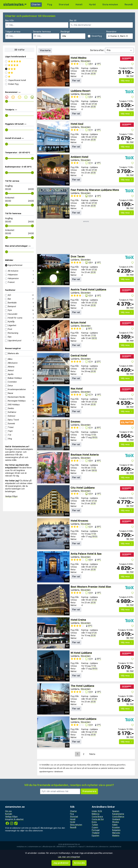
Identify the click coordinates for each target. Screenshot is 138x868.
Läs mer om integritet (69, 857)
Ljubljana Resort (81, 91)
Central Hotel (79, 355)
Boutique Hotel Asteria (85, 455)
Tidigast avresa (13, 32)
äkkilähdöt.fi (61, 847)
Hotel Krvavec (79, 521)
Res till (73, 21)
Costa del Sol (98, 819)
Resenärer (111, 32)
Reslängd (65, 32)
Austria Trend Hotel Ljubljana (88, 289)
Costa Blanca (118, 817)
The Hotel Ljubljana (82, 686)
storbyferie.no (116, 847)
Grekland (116, 819)
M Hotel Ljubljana (81, 653)
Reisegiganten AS (72, 844)
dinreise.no (104, 847)
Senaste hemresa (42, 32)
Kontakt (9, 814)
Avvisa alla (79, 863)
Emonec (76, 422)
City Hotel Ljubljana (83, 488)
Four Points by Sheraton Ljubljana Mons (95, 190)
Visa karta (45, 50)
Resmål (129, 5)
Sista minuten (110, 5)
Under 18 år (97, 811)
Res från (9, 21)
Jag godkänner (61, 863)
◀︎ (40, 71)
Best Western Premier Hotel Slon (91, 587)
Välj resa (126, 81)
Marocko (116, 833)
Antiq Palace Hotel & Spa (86, 554)
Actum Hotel (78, 322)
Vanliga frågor (11, 496)
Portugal (96, 830)
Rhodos (116, 822)
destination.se (92, 847)
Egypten (95, 836)
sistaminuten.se (35, 847)
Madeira (116, 836)
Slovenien (86, 61)
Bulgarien (116, 830)
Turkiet (95, 825)
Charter (36, 5)
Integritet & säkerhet (14, 819)
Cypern (95, 827)
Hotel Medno (79, 58)
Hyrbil (92, 5)
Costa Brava (97, 817)
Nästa (92, 754)
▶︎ (67, 71)
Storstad (64, 5)
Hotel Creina (78, 620)
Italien (115, 825)
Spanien (116, 811)
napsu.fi (82, 847)
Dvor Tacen (78, 256)
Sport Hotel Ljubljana (83, 719)
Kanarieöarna (118, 814)
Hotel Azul (77, 124)
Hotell (79, 5)
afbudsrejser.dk (49, 847)
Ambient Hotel (79, 157)
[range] (7, 101)
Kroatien (116, 827)
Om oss (8, 811)
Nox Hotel (77, 389)
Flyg (50, 5)
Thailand (96, 833)
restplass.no (22, 847)
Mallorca (96, 814)
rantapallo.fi (72, 847)
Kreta (94, 822)
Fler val (76, 81)
